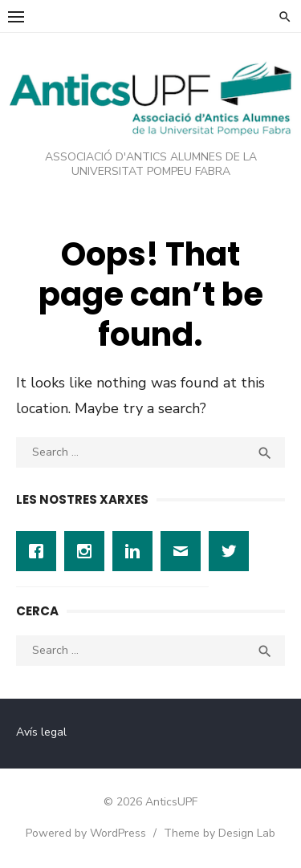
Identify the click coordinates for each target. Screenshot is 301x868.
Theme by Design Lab (220, 833)
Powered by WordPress (86, 833)
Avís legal (41, 732)
